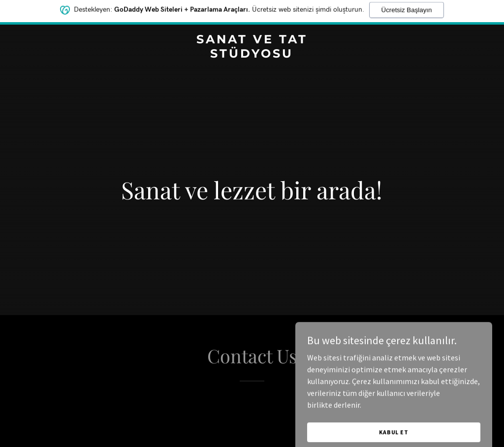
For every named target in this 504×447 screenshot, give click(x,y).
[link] (252, 55)
